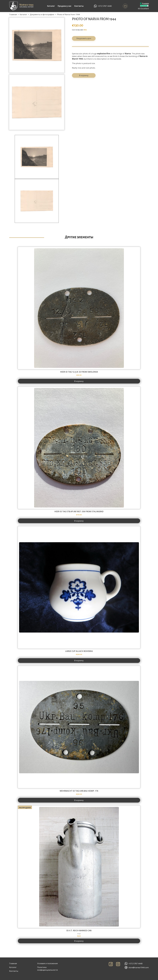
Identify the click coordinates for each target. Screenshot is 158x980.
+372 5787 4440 (103, 6)
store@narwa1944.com (137, 968)
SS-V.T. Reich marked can (79, 931)
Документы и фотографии (42, 14)
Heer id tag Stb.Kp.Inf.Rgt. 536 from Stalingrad (79, 512)
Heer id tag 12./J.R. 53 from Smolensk (79, 372)
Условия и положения (47, 963)
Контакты (79, 6)
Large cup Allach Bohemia (79, 651)
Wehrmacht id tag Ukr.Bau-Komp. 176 (79, 791)
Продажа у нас (65, 6)
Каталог (51, 6)
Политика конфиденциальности (48, 969)
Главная (13, 14)
